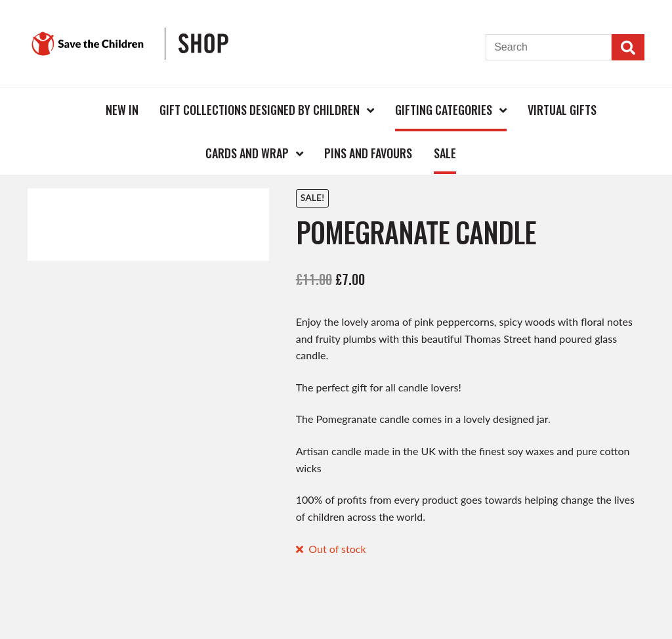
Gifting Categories (444, 110)
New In (122, 110)
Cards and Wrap (247, 153)
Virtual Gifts (562, 110)
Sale (445, 153)
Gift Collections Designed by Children (260, 110)
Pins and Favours (368, 153)
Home (73, 109)
